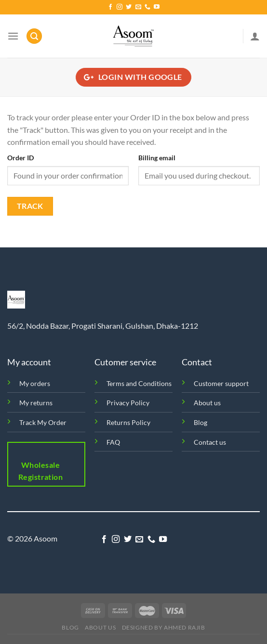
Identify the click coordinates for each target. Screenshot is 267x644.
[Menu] (13, 36)
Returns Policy (128, 422)
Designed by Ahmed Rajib (164, 627)
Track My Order (43, 422)
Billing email (157, 158)
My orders (35, 383)
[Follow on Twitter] (129, 7)
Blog (200, 422)
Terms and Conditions (139, 383)
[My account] (255, 36)
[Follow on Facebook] (110, 7)
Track (30, 206)
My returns (36, 403)
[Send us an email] (138, 7)
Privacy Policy (128, 403)
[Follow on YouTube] (157, 7)
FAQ (113, 442)
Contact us (210, 442)
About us (207, 403)
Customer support (221, 383)
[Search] (34, 36)
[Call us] (147, 7)
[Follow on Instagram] (120, 7)
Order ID (20, 158)
